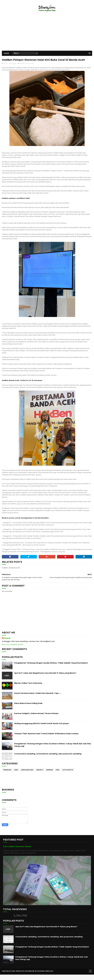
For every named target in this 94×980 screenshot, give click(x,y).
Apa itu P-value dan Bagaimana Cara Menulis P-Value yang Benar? (45, 679)
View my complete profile (13, 651)
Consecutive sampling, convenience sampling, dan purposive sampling (48, 760)
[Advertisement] (47, 35)
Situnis (7, 644)
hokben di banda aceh (27, 70)
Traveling (7, 776)
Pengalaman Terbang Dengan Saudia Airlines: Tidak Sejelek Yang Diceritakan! (51, 669)
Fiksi (58, 776)
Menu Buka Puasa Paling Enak (28, 710)
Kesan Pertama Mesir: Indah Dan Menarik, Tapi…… (38, 699)
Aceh (16, 776)
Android (50, 776)
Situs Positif (68, 776)
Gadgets (40, 776)
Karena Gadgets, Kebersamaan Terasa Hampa (36, 720)
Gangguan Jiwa (27, 776)
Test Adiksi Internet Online (17, 853)
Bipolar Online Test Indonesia (28, 689)
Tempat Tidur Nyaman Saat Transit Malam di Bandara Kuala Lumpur (46, 740)
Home (6, 55)
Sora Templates (18, 977)
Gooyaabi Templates (45, 977)
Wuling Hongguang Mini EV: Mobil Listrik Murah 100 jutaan (42, 730)
